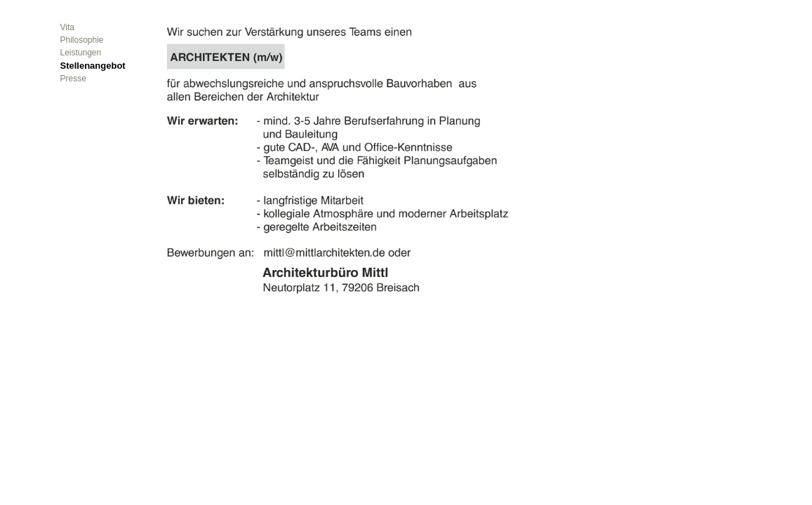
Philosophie (82, 40)
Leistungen (81, 53)
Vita (67, 27)
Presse (73, 79)
